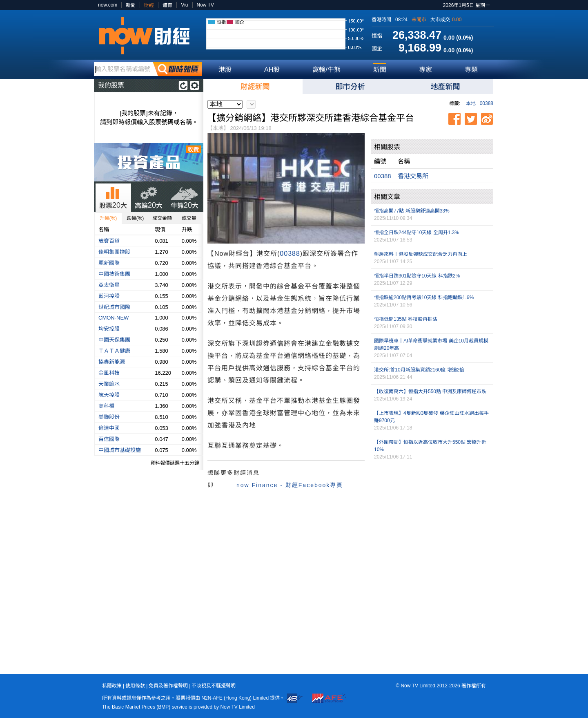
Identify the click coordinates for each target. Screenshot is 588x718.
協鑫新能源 (112, 362)
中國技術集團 (114, 274)
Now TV (205, 5)
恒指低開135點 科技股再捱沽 (406, 319)
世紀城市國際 (114, 307)
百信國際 (109, 439)
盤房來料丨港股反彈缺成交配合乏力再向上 (421, 254)
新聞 (131, 5)
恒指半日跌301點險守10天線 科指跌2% (417, 276)
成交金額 (162, 218)
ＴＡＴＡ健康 (114, 351)
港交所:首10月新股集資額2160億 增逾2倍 (419, 370)
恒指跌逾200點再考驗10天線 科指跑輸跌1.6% (424, 297)
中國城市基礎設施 (120, 450)
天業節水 (109, 384)
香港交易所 (413, 176)
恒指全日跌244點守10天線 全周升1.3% (416, 233)
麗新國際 (109, 263)
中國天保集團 (114, 340)
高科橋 (106, 406)
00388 (487, 103)
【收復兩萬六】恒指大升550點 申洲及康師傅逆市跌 (430, 391)
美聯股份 (109, 417)
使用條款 (135, 686)
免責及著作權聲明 (168, 686)
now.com (108, 5)
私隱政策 (112, 686)
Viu (184, 5)
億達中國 (109, 428)
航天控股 (109, 395)
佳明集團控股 (114, 252)
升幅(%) (108, 218)
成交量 (189, 218)
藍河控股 (109, 296)
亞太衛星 (109, 285)
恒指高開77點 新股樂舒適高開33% (412, 211)
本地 (471, 103)
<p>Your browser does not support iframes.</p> (432, 507)
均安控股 (109, 329)
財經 (149, 5)
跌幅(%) (135, 218)
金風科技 (109, 373)
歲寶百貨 (109, 241)
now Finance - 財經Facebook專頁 (290, 485)
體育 (167, 5)
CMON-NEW (114, 318)
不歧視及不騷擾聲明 (214, 686)
